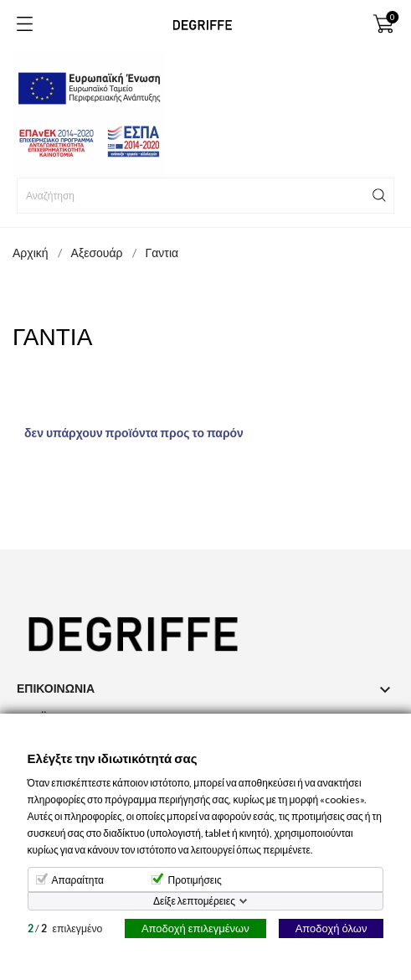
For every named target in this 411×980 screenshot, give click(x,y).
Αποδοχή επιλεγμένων (195, 928)
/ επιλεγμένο (65, 928)
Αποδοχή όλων (331, 928)
